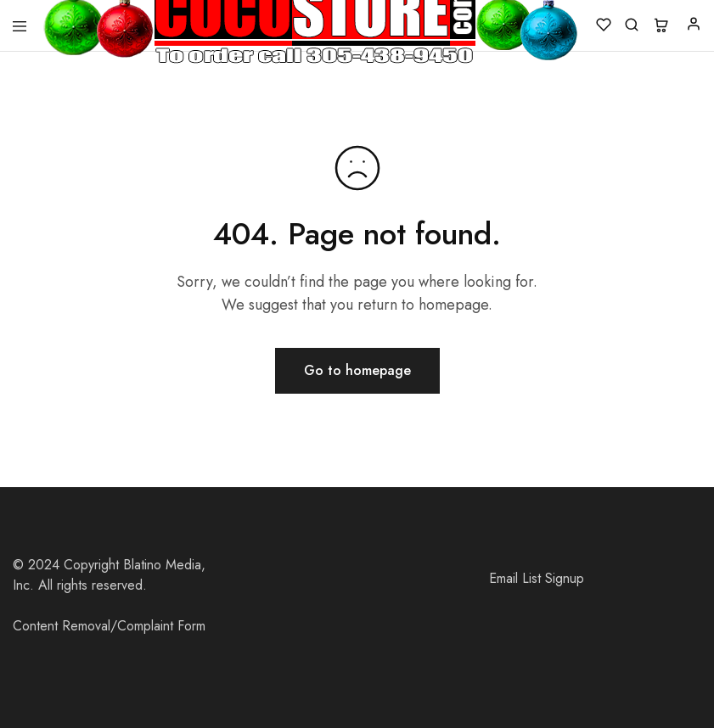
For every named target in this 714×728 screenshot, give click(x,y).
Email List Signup (537, 578)
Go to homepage (357, 370)
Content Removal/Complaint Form (109, 626)
